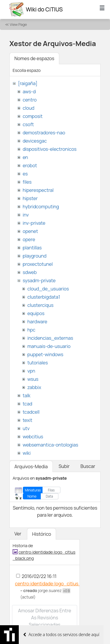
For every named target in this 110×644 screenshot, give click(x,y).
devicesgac (35, 141)
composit (33, 116)
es (25, 174)
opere (29, 239)
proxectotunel (38, 264)
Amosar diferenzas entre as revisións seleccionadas (44, 618)
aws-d (29, 92)
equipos (36, 313)
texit (27, 420)
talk (26, 395)
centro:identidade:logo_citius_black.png (58, 584)
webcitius (33, 437)
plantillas (32, 248)
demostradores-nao (44, 133)
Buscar (88, 466)
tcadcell (31, 412)
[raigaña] (28, 83)
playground (34, 256)
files (27, 182)
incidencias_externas (50, 338)
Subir (64, 466)
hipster (30, 198)
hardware (37, 322)
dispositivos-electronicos (49, 149)
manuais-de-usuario (49, 346)
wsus (33, 379)
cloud (28, 108)
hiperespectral (38, 190)
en (25, 157)
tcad (27, 404)
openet (30, 231)
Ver (18, 534)
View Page (18, 24)
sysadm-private (39, 280)
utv (26, 428)
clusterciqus (40, 305)
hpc (31, 330)
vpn (31, 371)
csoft (28, 124)
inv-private (34, 223)
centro (30, 100)
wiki (27, 453)
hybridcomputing (41, 207)
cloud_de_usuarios (48, 289)
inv (26, 215)
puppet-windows (45, 354)
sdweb (30, 272)
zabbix (34, 387)
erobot (30, 165)
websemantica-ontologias (50, 445)
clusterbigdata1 (44, 297)
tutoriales (38, 363)
